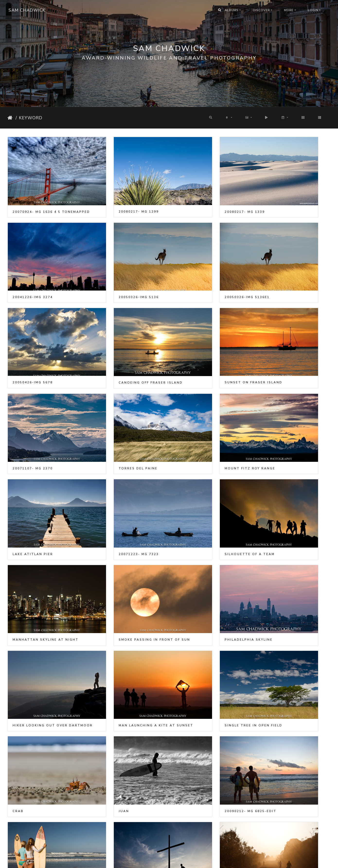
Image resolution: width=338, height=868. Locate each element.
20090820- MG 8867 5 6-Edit (290, 612)
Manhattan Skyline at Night (293, 404)
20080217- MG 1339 (198, 196)
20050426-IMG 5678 (198, 265)
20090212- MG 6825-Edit (286, 542)
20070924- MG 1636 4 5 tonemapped (45, 196)
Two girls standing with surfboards (45, 612)
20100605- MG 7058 (33, 820)
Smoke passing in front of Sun (45, 473)
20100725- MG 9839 (198, 820)
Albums (232, 10)
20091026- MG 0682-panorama (210, 681)
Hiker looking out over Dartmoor (210, 473)
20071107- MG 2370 (115, 334)
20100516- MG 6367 (280, 751)
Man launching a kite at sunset (293, 473)
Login (313, 10)
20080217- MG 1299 (115, 195)
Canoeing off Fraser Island (292, 265)
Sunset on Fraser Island (41, 334)
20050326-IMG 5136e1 (118, 265)
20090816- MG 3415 (198, 612)
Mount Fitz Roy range (286, 334)
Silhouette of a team (203, 404)
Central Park (111, 820)
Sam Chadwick (27, 10)
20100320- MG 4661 (115, 751)
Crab (101, 542)
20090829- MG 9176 (115, 681)
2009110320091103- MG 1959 (290, 681)
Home (11, 118)
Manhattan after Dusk (204, 751)
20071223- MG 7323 (115, 404)
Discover (261, 10)
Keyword (31, 118)
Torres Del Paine (197, 334)
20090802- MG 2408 (115, 612)
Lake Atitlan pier (33, 404)
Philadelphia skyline (119, 473)
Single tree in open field (41, 542)
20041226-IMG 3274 (280, 195)
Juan (183, 542)
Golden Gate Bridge (35, 751)
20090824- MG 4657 (33, 681)
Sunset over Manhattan (289, 820)
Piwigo (176, 861)
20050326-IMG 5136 (33, 265)
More (289, 10)
